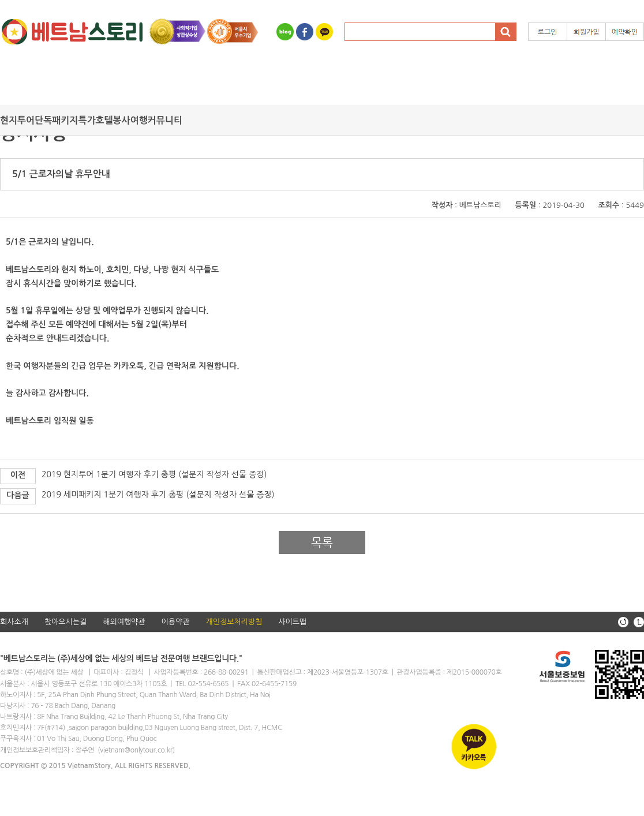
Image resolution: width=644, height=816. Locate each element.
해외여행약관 (124, 622)
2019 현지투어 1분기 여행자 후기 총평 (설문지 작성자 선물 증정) (154, 474)
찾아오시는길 (65, 622)
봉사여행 (130, 120)
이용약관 (176, 622)
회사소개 (14, 622)
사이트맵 (292, 622)
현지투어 (17, 120)
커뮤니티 (165, 120)
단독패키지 (56, 120)
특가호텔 (95, 120)
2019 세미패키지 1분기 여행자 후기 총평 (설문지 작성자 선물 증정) (158, 495)
